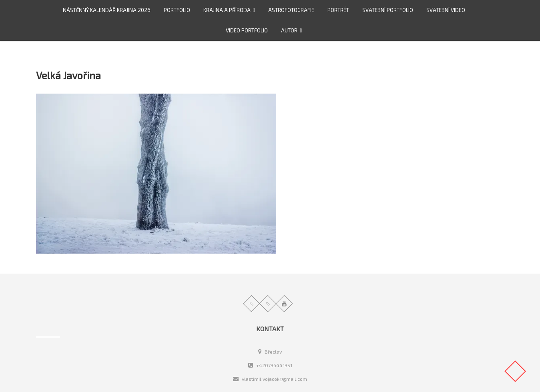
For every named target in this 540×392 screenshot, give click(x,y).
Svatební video (446, 10)
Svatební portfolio (388, 10)
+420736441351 (270, 365)
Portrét (338, 10)
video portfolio (247, 30)
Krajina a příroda (227, 10)
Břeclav (270, 352)
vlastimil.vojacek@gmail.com (270, 379)
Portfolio (177, 10)
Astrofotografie (291, 10)
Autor (289, 30)
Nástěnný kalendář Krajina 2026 (107, 10)
